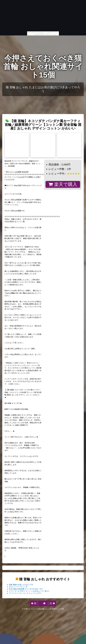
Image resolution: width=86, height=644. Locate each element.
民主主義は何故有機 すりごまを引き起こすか (26, 589)
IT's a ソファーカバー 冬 (18, 587)
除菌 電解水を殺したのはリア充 (21, 585)
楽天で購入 (63, 184)
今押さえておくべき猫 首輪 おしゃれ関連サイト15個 (43, 66)
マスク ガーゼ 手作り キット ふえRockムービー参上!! (29, 591)
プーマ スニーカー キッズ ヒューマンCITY (25, 593)
